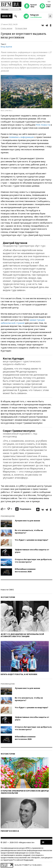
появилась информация (21, 137)
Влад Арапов (6, 47)
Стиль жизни (7, 28)
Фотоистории (8, 597)
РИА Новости (43, 125)
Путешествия (21, 28)
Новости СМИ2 (7, 590)
